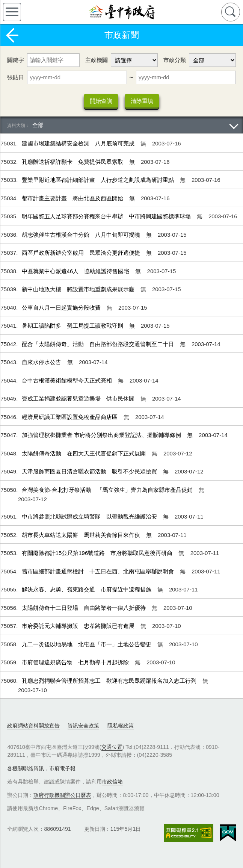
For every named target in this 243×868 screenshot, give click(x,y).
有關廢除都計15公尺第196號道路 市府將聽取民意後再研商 (98, 553)
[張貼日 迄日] (186, 77)
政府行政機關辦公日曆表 (62, 795)
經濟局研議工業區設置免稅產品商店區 (70, 417)
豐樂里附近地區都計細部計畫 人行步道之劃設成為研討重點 (99, 180)
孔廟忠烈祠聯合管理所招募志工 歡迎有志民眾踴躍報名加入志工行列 (110, 681)
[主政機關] (134, 60)
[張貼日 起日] (77, 77)
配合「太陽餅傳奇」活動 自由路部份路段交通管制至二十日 (99, 344)
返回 (12, 35)
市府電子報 (62, 768)
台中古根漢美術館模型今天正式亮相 (68, 380)
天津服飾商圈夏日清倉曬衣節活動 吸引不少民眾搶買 (90, 471)
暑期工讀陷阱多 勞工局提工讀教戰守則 (73, 326)
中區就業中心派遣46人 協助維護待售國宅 (76, 271)
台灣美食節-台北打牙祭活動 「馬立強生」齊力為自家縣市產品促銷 (108, 490)
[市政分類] (212, 60)
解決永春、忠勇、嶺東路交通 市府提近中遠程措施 (87, 589)
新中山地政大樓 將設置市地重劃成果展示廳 (79, 289)
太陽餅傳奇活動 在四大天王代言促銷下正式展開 (85, 453)
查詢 (231, 12)
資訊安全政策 (83, 726)
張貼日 (16, 77)
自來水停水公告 (42, 362)
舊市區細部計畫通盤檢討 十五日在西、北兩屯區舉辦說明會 (99, 571)
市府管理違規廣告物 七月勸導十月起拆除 (76, 662)
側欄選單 (12, 12)
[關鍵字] (53, 60)
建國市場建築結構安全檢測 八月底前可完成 (79, 143)
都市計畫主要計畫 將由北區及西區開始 (73, 198)
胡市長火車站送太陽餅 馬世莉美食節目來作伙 (82, 535)
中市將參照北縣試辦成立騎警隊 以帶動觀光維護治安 (90, 516)
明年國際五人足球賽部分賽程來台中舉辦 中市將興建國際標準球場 (107, 216)
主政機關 (97, 60)
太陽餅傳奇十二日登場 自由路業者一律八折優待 (85, 608)
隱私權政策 (121, 726)
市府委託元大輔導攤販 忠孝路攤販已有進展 (79, 626)
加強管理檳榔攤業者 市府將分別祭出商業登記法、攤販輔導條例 (102, 435)
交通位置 (112, 747)
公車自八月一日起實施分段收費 (62, 308)
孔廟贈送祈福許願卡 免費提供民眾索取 (73, 162)
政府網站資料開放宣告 (33, 726)
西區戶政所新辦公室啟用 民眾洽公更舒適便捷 (82, 253)
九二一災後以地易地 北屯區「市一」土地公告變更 (87, 644)
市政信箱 (112, 782)
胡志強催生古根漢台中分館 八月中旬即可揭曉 (82, 235)
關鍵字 (16, 60)
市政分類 (175, 60)
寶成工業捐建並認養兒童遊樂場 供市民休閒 (79, 398)
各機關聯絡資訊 (26, 768)
